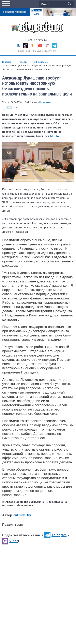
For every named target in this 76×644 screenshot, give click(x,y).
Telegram (55, 535)
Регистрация (41, 40)
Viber (10, 541)
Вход (30, 40)
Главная (7, 62)
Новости (23, 62)
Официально (41, 62)
